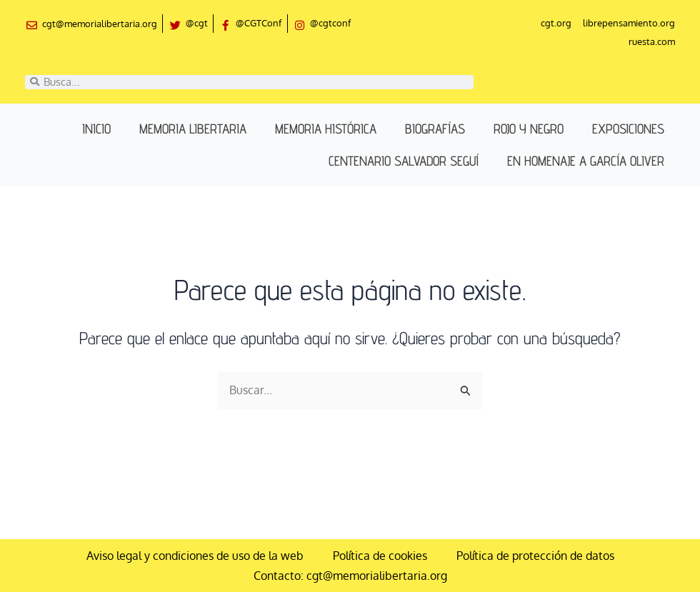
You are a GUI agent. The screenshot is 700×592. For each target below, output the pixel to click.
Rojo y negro (529, 129)
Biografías (435, 129)
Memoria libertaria (193, 129)
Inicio (96, 129)
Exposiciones (628, 129)
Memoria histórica (326, 129)
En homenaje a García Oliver (586, 161)
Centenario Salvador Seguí (404, 161)
